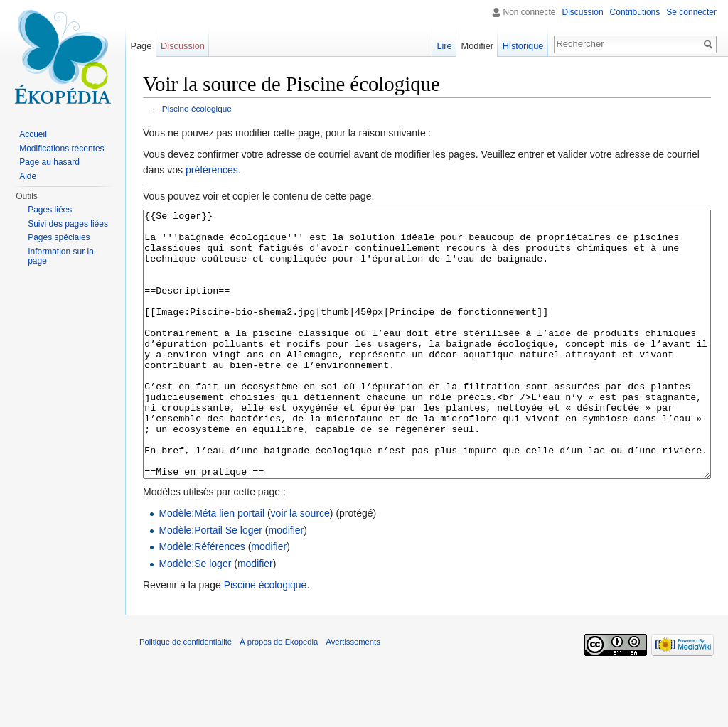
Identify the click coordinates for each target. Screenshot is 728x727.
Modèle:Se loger (195, 617)
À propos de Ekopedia (279, 695)
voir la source (300, 566)
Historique (523, 46)
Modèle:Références (202, 600)
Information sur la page (61, 257)
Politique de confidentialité (186, 695)
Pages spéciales (59, 237)
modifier (286, 583)
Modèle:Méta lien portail (212, 566)
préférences (212, 170)
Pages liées (50, 210)
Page (141, 46)
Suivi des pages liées (68, 224)
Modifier (478, 46)
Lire (444, 46)
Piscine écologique (197, 108)
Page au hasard (49, 162)
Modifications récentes (61, 149)
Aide (28, 176)
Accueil (33, 134)
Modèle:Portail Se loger (210, 583)
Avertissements (353, 695)
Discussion (583, 12)
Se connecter (691, 12)
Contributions (635, 12)
